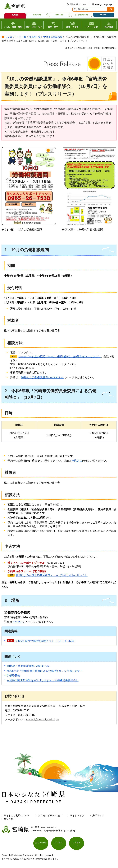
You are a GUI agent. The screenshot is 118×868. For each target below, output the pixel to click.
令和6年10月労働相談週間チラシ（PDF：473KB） (45, 641)
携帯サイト (98, 815)
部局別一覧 (35, 37)
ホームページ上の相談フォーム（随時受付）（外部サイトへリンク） (60, 356)
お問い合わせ (41, 843)
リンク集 (9, 819)
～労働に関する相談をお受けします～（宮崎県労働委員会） (43, 680)
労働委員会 (13, 676)
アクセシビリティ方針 (50, 815)
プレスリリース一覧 (16, 37)
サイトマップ (77, 815)
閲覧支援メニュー (78, 4)
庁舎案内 (77, 843)
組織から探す (59, 15)
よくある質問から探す (82, 15)
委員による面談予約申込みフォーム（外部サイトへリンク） (52, 575)
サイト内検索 (75, 9)
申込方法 (77, 461)
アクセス (17, 622)
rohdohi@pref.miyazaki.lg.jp (42, 720)
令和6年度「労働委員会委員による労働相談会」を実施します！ (45, 671)
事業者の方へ (104, 15)
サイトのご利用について (17, 815)
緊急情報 (15, 15)
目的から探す (37, 15)
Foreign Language (104, 4)
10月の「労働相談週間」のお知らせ (42, 377)
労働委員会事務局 (53, 37)
